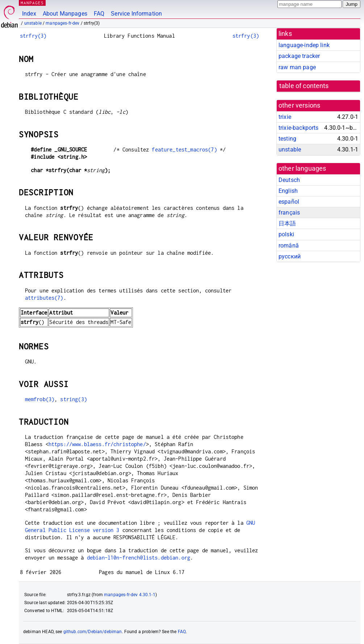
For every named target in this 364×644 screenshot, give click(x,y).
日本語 (287, 223)
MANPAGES (32, 3)
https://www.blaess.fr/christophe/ (97, 444)
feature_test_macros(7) (184, 149)
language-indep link (304, 45)
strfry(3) (33, 36)
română (289, 246)
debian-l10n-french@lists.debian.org (139, 558)
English (288, 191)
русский (290, 256)
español (289, 202)
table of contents (304, 86)
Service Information (136, 14)
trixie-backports (298, 128)
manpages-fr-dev (62, 23)
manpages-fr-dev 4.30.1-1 (130, 595)
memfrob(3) (40, 399)
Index (29, 14)
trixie (285, 117)
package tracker (299, 56)
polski (286, 234)
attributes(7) (44, 298)
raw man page (297, 67)
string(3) (73, 399)
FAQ (99, 14)
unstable (33, 23)
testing (287, 139)
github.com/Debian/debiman (93, 632)
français (289, 213)
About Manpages (65, 14)
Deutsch (289, 180)
